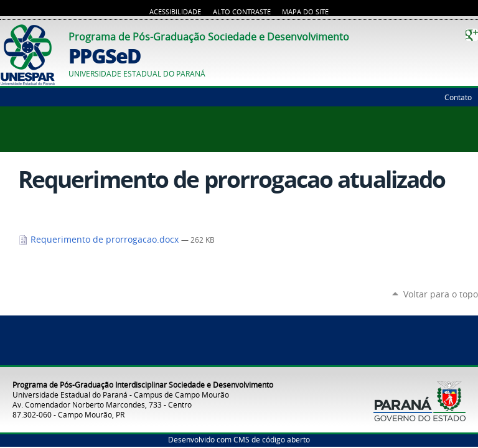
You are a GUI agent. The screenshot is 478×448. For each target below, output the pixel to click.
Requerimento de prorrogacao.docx (100, 240)
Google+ (472, 35)
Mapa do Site (305, 12)
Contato (458, 97)
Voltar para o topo (441, 294)
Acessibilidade (175, 12)
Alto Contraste (242, 12)
